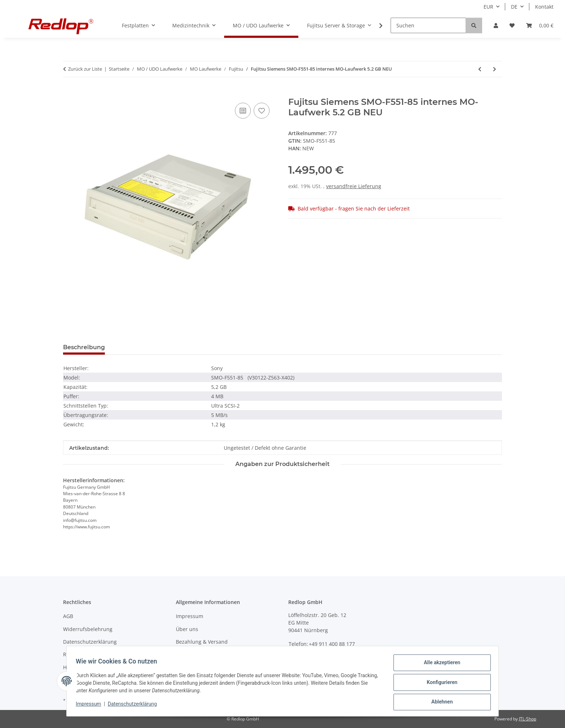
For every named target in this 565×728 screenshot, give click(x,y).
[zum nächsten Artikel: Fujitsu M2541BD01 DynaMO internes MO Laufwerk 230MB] (495, 69)
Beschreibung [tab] (84, 347)
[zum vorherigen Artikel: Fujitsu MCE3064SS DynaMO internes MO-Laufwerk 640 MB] (480, 69)
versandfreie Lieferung (354, 186)
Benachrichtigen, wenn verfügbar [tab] (236, 347)
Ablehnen (439, 702)
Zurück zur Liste (85, 69)
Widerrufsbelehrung (88, 629)
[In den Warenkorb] (69, 93)
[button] (496, 25)
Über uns (187, 629)
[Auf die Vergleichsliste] (243, 111)
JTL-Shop (528, 719)
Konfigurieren (439, 684)
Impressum (91, 706)
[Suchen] (428, 25)
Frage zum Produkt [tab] (145, 347)
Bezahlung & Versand (202, 642)
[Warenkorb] (540, 25)
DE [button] (514, 7)
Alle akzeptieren (439, 665)
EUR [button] (488, 7)
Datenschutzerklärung (135, 706)
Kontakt (544, 7)
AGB (68, 616)
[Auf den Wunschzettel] (262, 111)
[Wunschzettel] (512, 25)
